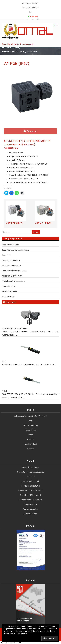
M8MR (5, 391)
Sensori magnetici (9, 291)
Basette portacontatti (11, 260)
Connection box (9, 286)
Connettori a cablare (17, 52)
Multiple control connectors (14, 281)
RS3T (4, 361)
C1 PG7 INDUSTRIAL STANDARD (15, 329)
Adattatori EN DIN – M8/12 (13, 276)
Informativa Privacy (30, 425)
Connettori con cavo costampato (15, 250)
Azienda (31, 439)
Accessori (6, 255)
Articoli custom (8, 297)
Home (4, 52)
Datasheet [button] (31, 131)
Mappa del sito (31, 430)
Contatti (30, 449)
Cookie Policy (22, 634)
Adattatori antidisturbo (11, 266)
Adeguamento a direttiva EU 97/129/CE (30, 416)
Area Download (30, 444)
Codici (30, 421)
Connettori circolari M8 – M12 (14, 271)
